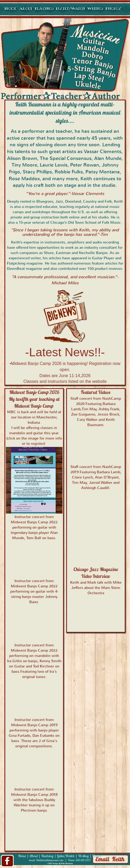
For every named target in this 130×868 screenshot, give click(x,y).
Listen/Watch (70, 9)
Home (11, 9)
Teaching (44, 9)
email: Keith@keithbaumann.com (46, 860)
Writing (95, 9)
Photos (114, 9)
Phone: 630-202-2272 (79, 860)
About (26, 9)
